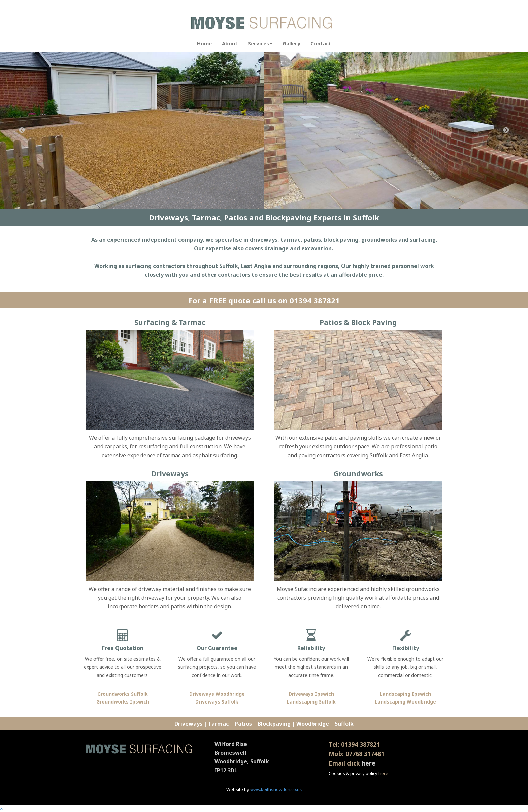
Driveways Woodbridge (217, 694)
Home (204, 43)
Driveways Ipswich (311, 694)
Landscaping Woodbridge (405, 702)
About (230, 43)
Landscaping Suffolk (311, 702)
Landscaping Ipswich (405, 694)
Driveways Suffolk (217, 702)
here (369, 763)
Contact (321, 43)
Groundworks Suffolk (123, 694)
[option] (132, 131)
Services (260, 43)
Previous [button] (22, 130)
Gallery (291, 43)
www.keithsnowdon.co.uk (276, 789)
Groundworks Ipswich (123, 702)
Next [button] (506, 130)
